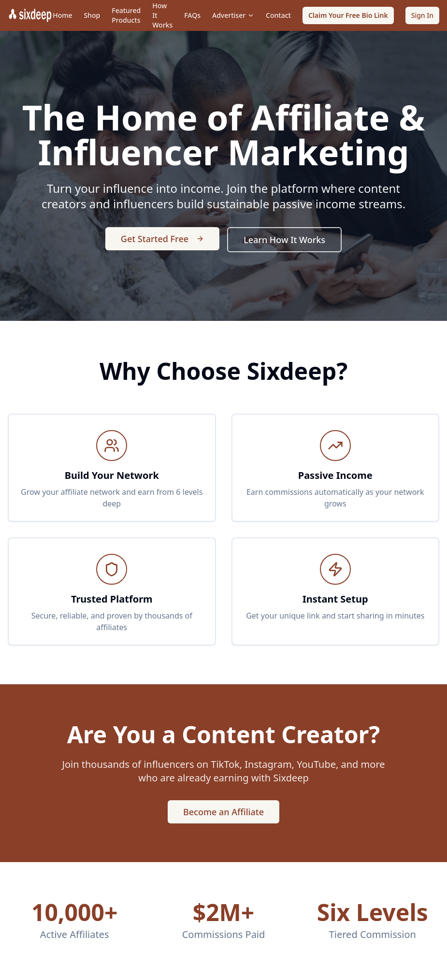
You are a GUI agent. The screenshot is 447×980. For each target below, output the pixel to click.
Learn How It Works (284, 240)
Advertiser (233, 15)
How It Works (162, 15)
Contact (278, 15)
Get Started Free (162, 239)
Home (62, 15)
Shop (92, 15)
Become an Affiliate (223, 812)
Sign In (422, 15)
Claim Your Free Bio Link (348, 15)
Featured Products (126, 15)
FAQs (192, 15)
